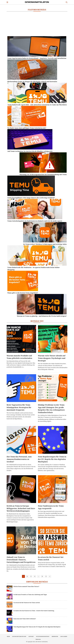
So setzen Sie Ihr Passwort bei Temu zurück (51, 558)
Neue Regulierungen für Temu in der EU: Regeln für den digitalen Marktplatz (52, 459)
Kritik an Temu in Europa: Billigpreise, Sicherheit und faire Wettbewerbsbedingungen (21, 508)
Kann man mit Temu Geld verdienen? (25, 619)
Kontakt (31, 636)
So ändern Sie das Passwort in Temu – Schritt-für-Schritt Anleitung (34, 611)
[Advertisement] (37, 24)
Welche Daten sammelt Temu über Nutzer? (26, 586)
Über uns (38, 639)
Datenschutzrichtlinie (19, 636)
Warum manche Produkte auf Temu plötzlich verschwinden (19, 357)
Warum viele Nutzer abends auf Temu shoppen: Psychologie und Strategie (52, 358)
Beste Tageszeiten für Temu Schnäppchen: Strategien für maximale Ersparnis (19, 407)
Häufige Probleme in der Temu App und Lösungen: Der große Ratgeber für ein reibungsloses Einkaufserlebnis (51, 409)
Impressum (55, 636)
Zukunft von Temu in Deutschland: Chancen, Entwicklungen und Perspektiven (21, 560)
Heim (8, 636)
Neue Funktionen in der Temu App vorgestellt (51, 507)
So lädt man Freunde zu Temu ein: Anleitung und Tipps (30, 595)
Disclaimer (64, 636)
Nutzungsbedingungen (43, 636)
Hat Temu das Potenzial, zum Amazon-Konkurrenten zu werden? (19, 459)
